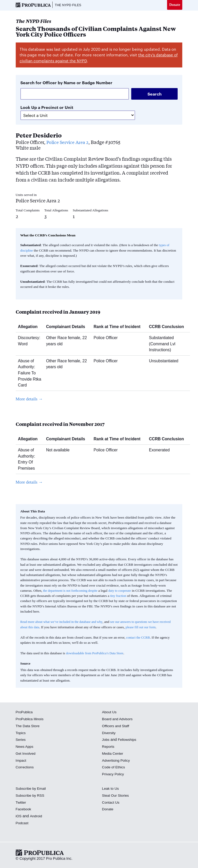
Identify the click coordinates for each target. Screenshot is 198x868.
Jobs (106, 740)
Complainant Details (68, 327)
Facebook (24, 810)
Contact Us (111, 803)
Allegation (30, 327)
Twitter (21, 803)
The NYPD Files (69, 5)
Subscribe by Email (32, 789)
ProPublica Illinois (31, 719)
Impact (21, 761)
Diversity (109, 733)
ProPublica (25, 713)
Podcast (23, 823)
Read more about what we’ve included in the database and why (64, 622)
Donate (174, 5)
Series (21, 740)
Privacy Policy (114, 775)
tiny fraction (119, 596)
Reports (109, 747)
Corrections (25, 768)
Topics (21, 733)
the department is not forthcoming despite (72, 591)
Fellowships (128, 740)
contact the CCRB (139, 638)
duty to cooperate (124, 591)
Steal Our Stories (116, 796)
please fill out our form (155, 628)
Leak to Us (111, 789)
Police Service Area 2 (68, 142)
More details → (30, 399)
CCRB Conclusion (168, 327)
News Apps (25, 747)
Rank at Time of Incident (119, 327)
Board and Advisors (118, 719)
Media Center (113, 754)
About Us (110, 713)
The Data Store (28, 726)
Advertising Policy (117, 761)
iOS (19, 817)
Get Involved (26, 754)
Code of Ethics (114, 768)
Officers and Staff (117, 726)
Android (37, 817)
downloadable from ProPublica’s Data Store (97, 654)
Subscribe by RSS (31, 796)
